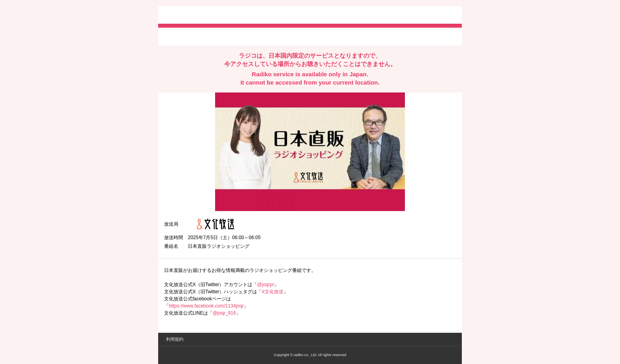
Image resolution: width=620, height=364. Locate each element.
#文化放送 (273, 292)
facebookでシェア (208, 36)
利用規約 (175, 339)
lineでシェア (245, 36)
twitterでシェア (176, 36)
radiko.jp (188, 16)
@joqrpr (266, 285)
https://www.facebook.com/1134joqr (206, 306)
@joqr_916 (224, 313)
